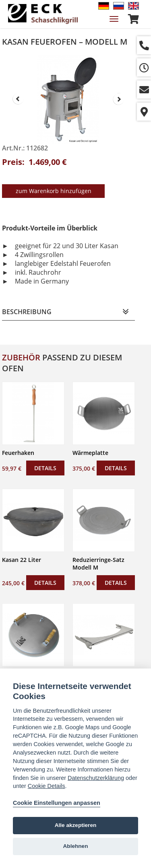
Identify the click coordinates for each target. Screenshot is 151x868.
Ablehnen (76, 846)
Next (119, 99)
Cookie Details (47, 786)
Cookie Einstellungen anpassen (57, 803)
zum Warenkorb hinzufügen (54, 191)
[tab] (68, 312)
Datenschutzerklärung (96, 778)
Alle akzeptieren (76, 825)
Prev (18, 99)
